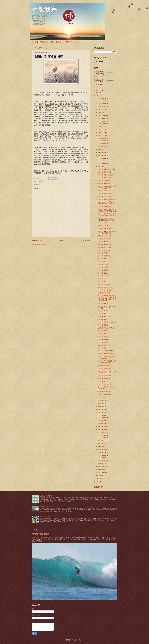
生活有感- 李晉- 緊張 (104, 316)
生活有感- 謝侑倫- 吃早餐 (105, 384)
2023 (98, 476)
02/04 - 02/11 (102, 461)
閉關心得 (42, 181)
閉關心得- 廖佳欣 (103, 273)
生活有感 (97, 71)
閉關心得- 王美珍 (103, 276)
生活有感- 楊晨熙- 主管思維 (106, 351)
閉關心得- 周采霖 (103, 262)
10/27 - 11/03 (102, 124)
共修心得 (97, 74)
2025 (98, 93)
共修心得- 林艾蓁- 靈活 (104, 178)
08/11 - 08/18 (102, 155)
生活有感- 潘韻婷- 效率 (104, 394)
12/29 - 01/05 (102, 98)
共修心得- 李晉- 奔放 (104, 250)
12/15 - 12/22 (102, 104)
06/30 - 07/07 (102, 401)
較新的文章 (37, 240)
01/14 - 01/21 (102, 469)
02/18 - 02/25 (102, 455)
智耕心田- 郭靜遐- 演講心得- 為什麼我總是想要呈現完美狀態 (107, 215)
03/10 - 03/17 (102, 447)
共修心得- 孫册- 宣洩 (104, 365)
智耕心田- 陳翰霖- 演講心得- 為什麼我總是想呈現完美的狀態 (107, 210)
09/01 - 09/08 (102, 147)
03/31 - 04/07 (102, 438)
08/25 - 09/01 (102, 150)
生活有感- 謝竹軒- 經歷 (104, 391)
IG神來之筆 (56, 42)
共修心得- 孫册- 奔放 (104, 242)
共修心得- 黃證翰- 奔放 (104, 207)
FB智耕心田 (71, 42)
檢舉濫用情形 (99, 487)
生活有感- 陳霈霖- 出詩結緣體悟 (107, 322)
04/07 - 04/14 (102, 435)
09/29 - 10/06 (102, 135)
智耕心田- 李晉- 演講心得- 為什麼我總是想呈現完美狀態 (107, 219)
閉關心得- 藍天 (102, 314)
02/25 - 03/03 (102, 452)
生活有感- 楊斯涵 (103, 223)
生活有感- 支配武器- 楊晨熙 (106, 199)
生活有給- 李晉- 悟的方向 (105, 226)
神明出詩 (97, 79)
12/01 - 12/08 (102, 110)
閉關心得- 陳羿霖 (103, 270)
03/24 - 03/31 (102, 441)
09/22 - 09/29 (102, 138)
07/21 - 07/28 (102, 164)
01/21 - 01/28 (102, 466)
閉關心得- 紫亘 (102, 279)
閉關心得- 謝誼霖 (103, 381)
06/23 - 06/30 (102, 404)
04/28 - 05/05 (102, 426)
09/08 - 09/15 (102, 144)
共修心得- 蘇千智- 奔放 (104, 194)
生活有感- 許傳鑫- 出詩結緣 (106, 328)
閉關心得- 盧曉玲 (103, 348)
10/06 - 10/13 (102, 132)
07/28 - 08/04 (102, 161)
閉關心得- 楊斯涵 (103, 337)
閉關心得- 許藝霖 (103, 253)
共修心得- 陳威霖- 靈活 (104, 183)
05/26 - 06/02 (102, 415)
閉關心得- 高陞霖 (103, 264)
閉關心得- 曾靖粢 (103, 267)
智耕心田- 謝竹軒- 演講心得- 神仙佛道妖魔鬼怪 (107, 357)
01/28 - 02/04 (102, 464)
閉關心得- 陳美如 (103, 325)
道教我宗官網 (41, 42)
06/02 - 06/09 (102, 412)
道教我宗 (44, 10)
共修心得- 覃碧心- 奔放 (104, 244)
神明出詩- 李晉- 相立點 (104, 287)
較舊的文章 (85, 240)
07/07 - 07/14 (102, 398)
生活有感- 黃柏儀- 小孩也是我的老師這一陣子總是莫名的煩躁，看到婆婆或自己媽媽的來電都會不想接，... (107, 298)
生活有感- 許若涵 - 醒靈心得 (106, 175)
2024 (98, 96)
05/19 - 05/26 (102, 418)
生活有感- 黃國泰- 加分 (104, 293)
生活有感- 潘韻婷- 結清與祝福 (106, 354)
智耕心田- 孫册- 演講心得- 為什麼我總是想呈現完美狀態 (107, 203)
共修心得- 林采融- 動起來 (40, 534)
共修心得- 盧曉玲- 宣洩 (104, 345)
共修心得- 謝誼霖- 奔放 (104, 247)
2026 (98, 90)
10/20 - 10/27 (102, 127)
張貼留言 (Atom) (41, 245)
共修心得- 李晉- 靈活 (104, 191)
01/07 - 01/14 (102, 472)
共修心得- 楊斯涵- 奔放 (104, 236)
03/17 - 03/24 (102, 444)
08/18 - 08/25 (102, 152)
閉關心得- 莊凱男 (45, 517)
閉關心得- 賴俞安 (103, 259)
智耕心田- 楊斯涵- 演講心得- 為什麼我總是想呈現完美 (107, 187)
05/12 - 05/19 (102, 421)
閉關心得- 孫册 (102, 334)
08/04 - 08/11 (102, 158)
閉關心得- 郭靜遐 (103, 342)
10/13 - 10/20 (102, 130)
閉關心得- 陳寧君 (103, 331)
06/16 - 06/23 (102, 407)
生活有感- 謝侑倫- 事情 (104, 290)
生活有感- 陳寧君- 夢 (46, 496)
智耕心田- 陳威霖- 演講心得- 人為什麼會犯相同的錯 (107, 232)
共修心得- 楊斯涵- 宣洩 (104, 376)
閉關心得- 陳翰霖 (103, 311)
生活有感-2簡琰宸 (45, 506)
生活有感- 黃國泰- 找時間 (105, 368)
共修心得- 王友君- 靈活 (104, 196)
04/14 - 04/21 (102, 432)
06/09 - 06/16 (102, 409)
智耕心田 (97, 76)
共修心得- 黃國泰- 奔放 (104, 239)
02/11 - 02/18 (102, 458)
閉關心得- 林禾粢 (103, 319)
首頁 (61, 240)
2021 (98, 482)
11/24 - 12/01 (102, 112)
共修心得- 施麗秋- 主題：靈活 (106, 169)
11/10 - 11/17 (102, 118)
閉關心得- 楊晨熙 (103, 339)
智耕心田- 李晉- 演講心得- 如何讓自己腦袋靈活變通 (107, 362)
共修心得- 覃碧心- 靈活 (104, 181)
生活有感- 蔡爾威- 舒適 (104, 229)
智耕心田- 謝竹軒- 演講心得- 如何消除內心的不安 (107, 307)
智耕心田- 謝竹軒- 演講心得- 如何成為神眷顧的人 (107, 372)
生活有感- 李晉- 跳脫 (104, 284)
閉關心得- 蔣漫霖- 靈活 (104, 256)
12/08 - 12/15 (102, 107)
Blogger (81, 640)
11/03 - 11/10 (102, 121)
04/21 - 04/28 (102, 429)
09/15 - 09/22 (102, 141)
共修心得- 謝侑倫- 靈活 (104, 172)
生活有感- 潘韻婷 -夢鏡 (104, 378)
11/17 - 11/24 (102, 115)
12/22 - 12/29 (102, 101)
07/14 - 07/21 (102, 167)
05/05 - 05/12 (102, 424)
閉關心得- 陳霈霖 (103, 282)
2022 (98, 479)
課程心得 (97, 84)
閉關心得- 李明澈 (103, 303)
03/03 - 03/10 (102, 449)
